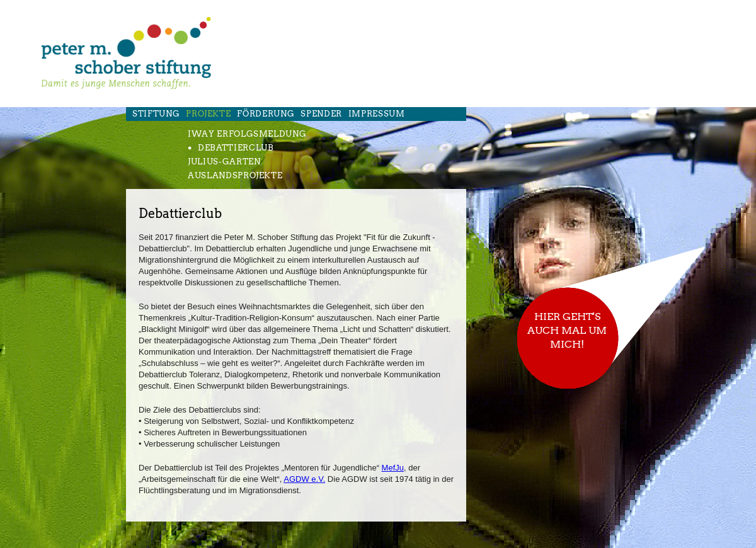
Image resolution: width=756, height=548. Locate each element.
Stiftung (156, 114)
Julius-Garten (224, 162)
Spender (321, 114)
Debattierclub (236, 148)
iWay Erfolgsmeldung (247, 134)
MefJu (393, 468)
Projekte (208, 114)
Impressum (377, 114)
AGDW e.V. (304, 479)
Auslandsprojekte (235, 175)
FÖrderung (266, 114)
